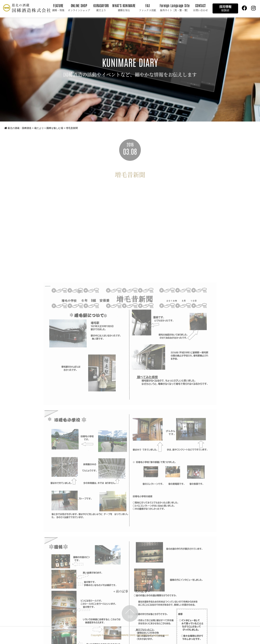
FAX (147, 8)
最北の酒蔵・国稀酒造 (18, 128)
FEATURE (58, 8)
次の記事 (141, 592)
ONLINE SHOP (79, 8)
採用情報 (225, 8)
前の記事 (122, 592)
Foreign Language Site (175, 8)
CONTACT (200, 8)
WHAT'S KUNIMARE (124, 8)
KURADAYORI (101, 8)
